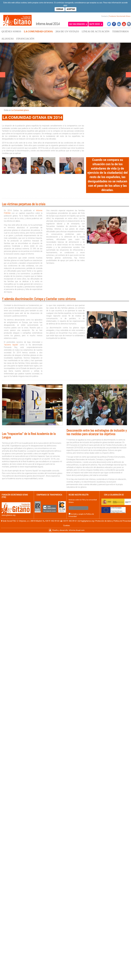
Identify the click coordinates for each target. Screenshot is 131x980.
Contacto (105, 16)
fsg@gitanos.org (87, 521)
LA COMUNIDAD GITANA (38, 32)
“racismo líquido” (11, 345)
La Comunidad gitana (20, 110)
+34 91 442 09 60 (52, 521)
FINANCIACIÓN (25, 39)
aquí (65, 5)
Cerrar (60, 9)
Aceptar (71, 9)
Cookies (66, 526)
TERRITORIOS (120, 32)
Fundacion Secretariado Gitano (120, 16)
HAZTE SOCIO (95, 24)
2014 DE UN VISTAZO (67, 32)
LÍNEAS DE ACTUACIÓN (96, 32)
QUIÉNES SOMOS (11, 32)
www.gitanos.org (9, 515)
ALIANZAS (8, 39)
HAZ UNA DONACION (77, 24)
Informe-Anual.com (77, 530)
